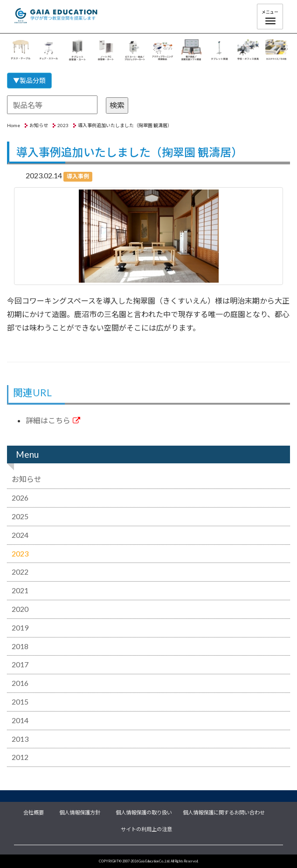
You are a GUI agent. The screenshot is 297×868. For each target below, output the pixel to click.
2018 (20, 646)
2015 (20, 702)
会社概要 (34, 812)
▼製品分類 (29, 80)
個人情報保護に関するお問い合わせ (224, 812)
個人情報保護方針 (80, 812)
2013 (20, 739)
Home (14, 125)
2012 (20, 757)
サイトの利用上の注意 (146, 828)
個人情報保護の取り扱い (144, 812)
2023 (63, 125)
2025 (20, 516)
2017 (20, 664)
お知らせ (39, 125)
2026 (20, 498)
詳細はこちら (53, 420)
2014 (20, 720)
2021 (20, 590)
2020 (20, 609)
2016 (20, 683)
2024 (20, 535)
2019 (20, 627)
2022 (20, 572)
